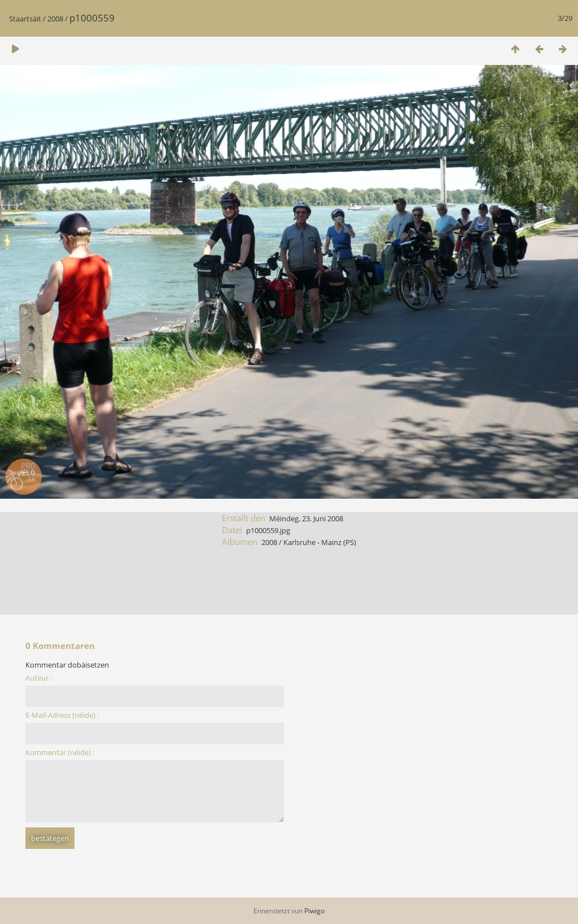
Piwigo (314, 911)
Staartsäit (25, 19)
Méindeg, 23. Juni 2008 (306, 518)
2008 (55, 19)
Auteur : (39, 678)
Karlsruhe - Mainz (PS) (320, 542)
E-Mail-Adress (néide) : (62, 715)
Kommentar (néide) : (60, 752)
